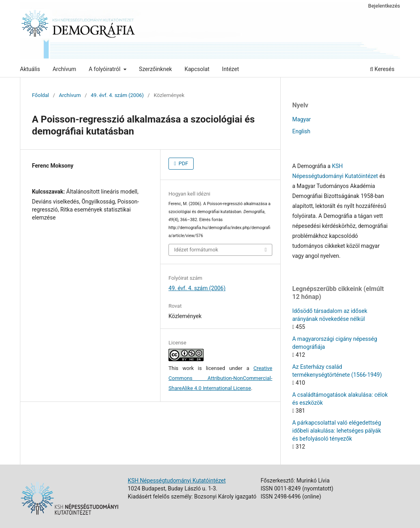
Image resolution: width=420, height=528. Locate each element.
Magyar (302, 119)
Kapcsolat (197, 69)
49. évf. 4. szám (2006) (117, 95)
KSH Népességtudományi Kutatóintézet (177, 481)
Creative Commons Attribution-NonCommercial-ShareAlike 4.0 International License (220, 378)
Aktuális (30, 69)
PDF (183, 163)
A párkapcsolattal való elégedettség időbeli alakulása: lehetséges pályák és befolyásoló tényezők (337, 431)
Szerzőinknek (156, 69)
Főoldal (41, 95)
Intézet (230, 69)
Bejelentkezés (384, 6)
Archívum (64, 69)
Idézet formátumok (196, 250)
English (301, 131)
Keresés (382, 69)
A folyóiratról (105, 69)
